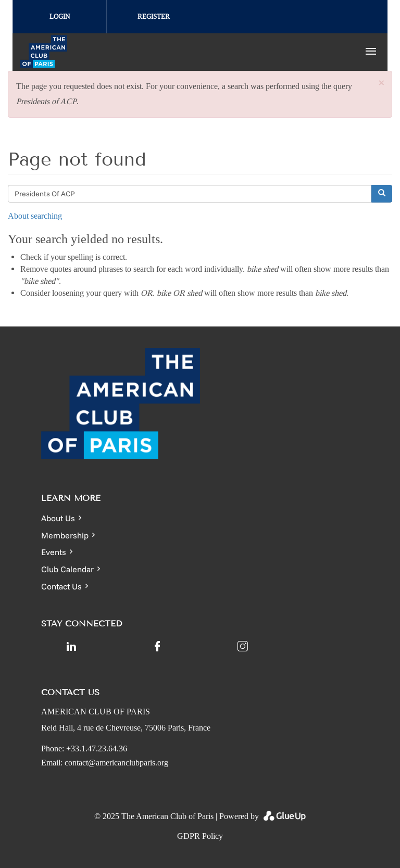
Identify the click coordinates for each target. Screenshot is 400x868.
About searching (35, 216)
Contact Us (61, 586)
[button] (381, 84)
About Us (58, 518)
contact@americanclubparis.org (116, 763)
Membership (65, 535)
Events (54, 552)
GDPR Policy (200, 836)
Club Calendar (67, 569)
